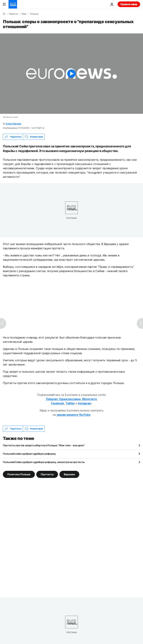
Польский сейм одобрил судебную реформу (29, 454)
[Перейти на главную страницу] (13, 4)
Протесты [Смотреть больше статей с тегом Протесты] (47, 474)
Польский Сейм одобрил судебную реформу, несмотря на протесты (44, 462)
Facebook (57, 403)
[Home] (4, 14)
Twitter (70, 403)
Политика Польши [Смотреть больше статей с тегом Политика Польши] (19, 474)
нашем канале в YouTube (74, 415)
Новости (13, 14)
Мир (24, 14)
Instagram (85, 403)
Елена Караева (14, 124)
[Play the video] (71, 74)
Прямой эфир (129, 4)
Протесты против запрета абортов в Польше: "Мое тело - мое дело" (44, 445)
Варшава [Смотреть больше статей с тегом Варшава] (69, 474)
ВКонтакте (89, 399)
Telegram (52, 399)
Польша (34, 14)
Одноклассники (70, 399)
